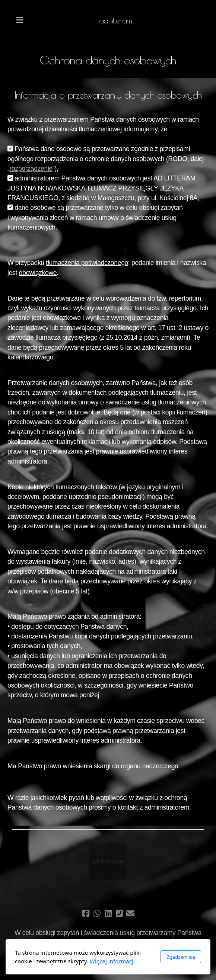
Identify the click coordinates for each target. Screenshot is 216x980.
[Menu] (19, 20)
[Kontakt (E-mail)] (130, 913)
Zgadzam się (181, 957)
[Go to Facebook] (86, 913)
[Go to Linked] (108, 913)
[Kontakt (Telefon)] (119, 913)
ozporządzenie (32, 169)
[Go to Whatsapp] (97, 913)
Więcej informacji (112, 961)
